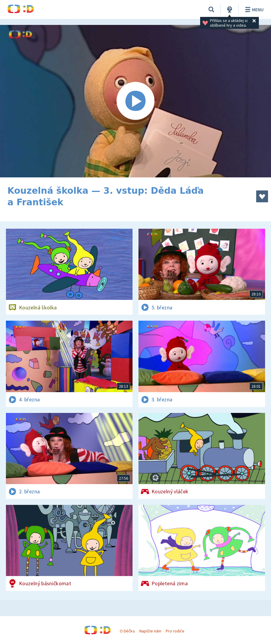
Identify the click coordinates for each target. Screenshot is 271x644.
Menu (253, 9)
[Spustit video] (135, 101)
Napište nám (150, 631)
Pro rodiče (175, 631)
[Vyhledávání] (211, 9)
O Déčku (127, 631)
